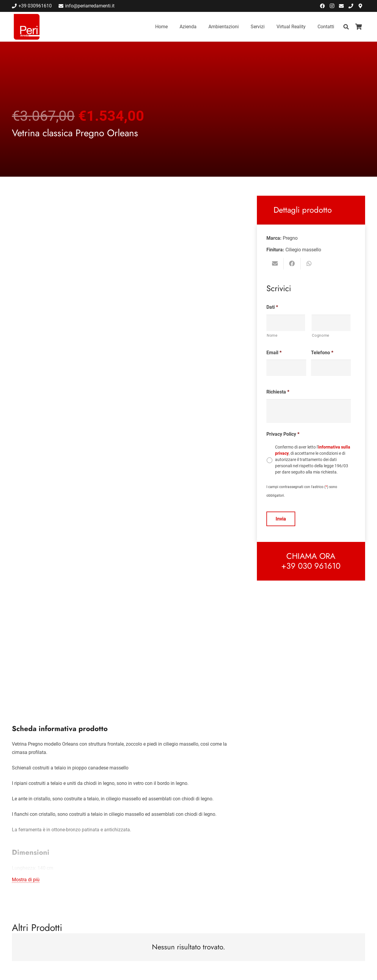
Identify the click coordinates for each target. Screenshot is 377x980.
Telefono (322, 353)
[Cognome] (331, 323)
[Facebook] (322, 6)
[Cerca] (346, 27)
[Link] (27, 27)
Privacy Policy (283, 434)
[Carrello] (359, 27)
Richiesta (278, 392)
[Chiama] (351, 6)
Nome (272, 335)
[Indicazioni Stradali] (360, 6)
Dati (272, 307)
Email (274, 353)
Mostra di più (26, 880)
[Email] (341, 6)
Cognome (321, 335)
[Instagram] (332, 6)
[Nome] (286, 323)
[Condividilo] (292, 264)
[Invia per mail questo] (275, 264)
